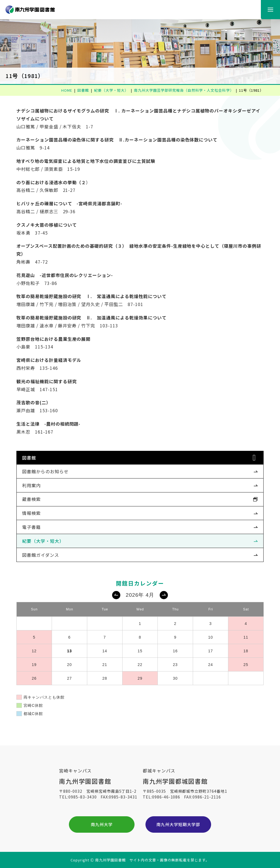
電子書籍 (31, 527)
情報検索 (31, 513)
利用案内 (31, 485)
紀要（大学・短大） (43, 541)
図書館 (29, 458)
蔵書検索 (31, 499)
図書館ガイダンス (41, 555)
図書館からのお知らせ (45, 471)
